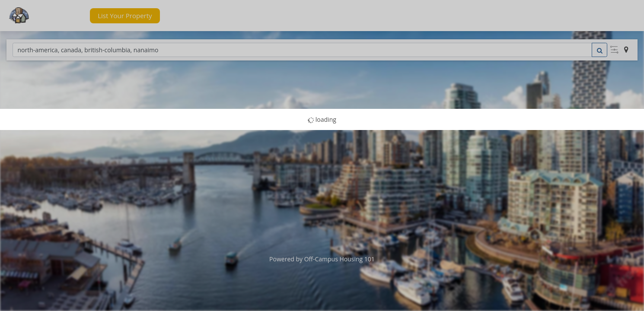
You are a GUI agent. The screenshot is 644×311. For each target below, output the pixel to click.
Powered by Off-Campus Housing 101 (322, 259)
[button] (67, 16)
